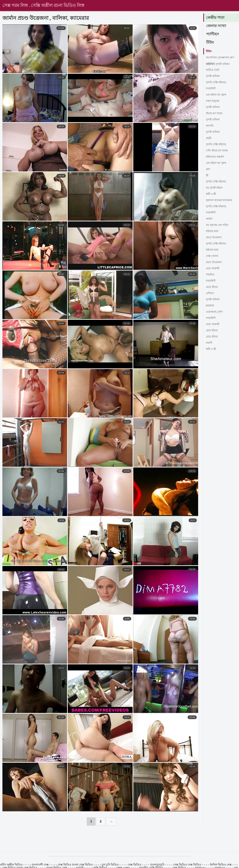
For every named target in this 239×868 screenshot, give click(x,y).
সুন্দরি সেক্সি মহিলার (217, 182)
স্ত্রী (207, 176)
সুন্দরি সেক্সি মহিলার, (217, 83)
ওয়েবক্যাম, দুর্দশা (215, 312)
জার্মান (210, 219)
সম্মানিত (211, 275)
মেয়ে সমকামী (213, 269)
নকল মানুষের (213, 101)
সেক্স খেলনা (213, 256)
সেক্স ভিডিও (135, 865)
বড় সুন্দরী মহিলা (215, 188)
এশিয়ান (210, 293)
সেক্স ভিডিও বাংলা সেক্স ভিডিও (76, 865)
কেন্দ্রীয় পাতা (216, 18)
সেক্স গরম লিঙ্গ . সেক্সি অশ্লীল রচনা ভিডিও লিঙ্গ (43, 6)
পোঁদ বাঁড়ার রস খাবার (218, 151)
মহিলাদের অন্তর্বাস (216, 157)
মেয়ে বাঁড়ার (212, 287)
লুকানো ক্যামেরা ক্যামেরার (220, 200)
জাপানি (210, 126)
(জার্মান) (210, 306)
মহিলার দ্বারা (213, 231)
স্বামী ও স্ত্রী (211, 194)
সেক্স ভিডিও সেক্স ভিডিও (188, 865)
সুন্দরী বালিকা (214, 76)
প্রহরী (209, 138)
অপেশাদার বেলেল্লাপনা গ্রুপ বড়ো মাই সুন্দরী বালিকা (221, 58)
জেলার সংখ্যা (216, 26)
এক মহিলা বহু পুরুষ (217, 95)
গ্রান (208, 169)
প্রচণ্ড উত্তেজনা (214, 238)
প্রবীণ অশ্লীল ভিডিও (11, 865)
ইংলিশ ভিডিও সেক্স (221, 865)
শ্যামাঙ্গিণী (211, 89)
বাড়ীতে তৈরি (213, 70)
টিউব (210, 43)
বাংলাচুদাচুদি (157, 865)
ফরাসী (210, 343)
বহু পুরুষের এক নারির (218, 225)
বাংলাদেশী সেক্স (40, 865)
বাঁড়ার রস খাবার (215, 114)
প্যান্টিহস (213, 34)
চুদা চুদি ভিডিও (110, 865)
